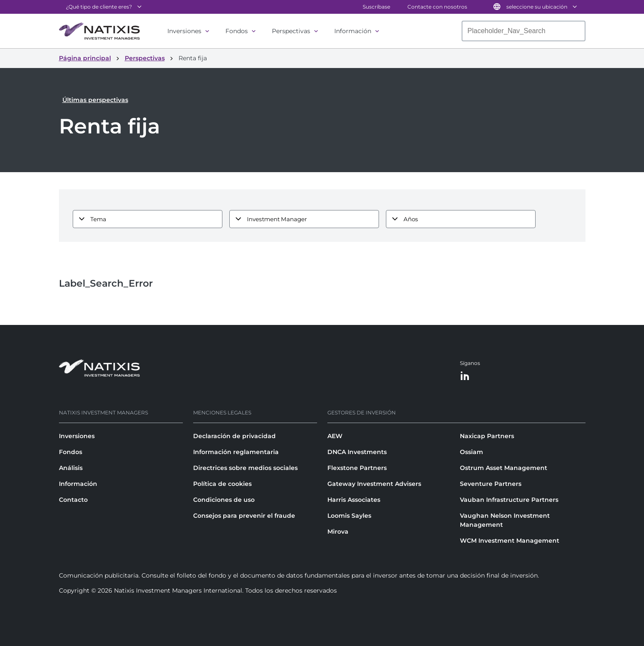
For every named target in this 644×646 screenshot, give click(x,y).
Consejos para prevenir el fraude (244, 516)
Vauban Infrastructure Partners (509, 500)
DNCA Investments (357, 452)
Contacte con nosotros (437, 7)
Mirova (338, 532)
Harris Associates (354, 500)
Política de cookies (222, 484)
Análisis (71, 468)
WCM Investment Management (510, 541)
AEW (335, 436)
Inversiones (184, 31)
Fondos (237, 31)
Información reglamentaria (236, 452)
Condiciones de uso (224, 500)
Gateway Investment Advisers (374, 484)
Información (353, 31)
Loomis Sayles (349, 516)
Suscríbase (376, 7)
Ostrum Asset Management (504, 468)
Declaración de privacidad (234, 436)
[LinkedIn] (465, 376)
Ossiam (471, 452)
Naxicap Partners (487, 436)
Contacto (73, 500)
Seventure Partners (491, 484)
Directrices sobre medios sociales (245, 468)
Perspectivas (291, 31)
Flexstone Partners (357, 468)
